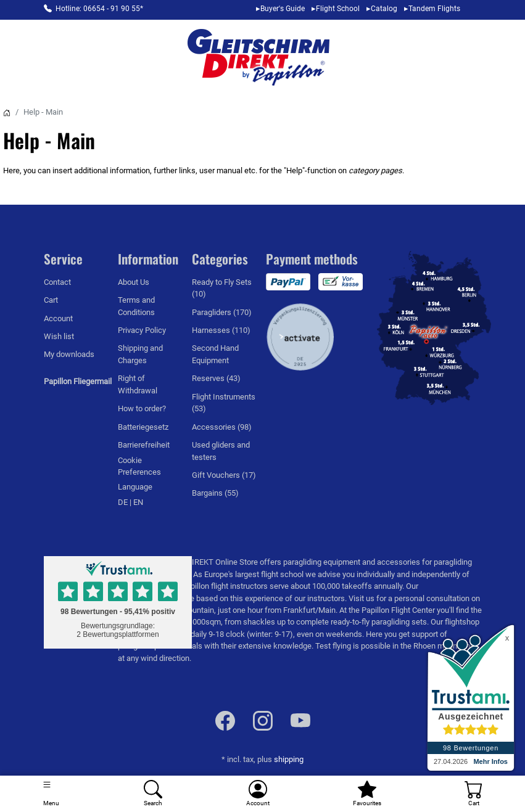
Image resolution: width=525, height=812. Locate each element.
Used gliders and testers (221, 451)
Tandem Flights (434, 9)
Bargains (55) (215, 493)
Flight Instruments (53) (224, 403)
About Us (134, 282)
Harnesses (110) (221, 330)
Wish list (59, 336)
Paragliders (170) (222, 312)
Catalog (384, 9)
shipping (289, 759)
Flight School (338, 9)
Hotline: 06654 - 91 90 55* (99, 9)
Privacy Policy (142, 330)
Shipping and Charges (140, 354)
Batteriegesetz (143, 427)
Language (135, 487)
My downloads (69, 354)
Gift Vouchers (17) (224, 475)
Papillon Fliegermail (78, 381)
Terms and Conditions (136, 306)
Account (58, 318)
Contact (57, 282)
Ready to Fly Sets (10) (222, 288)
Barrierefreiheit (144, 445)
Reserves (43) (216, 378)
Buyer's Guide (283, 9)
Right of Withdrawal (138, 384)
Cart (51, 300)
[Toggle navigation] (51, 794)
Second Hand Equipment (215, 354)
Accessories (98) (222, 427)
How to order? (142, 408)
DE (124, 502)
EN (138, 502)
